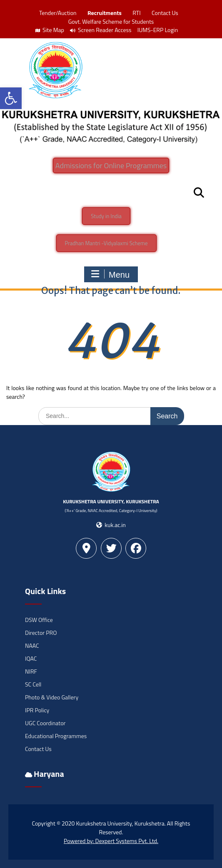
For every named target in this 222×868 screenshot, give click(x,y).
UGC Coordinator (45, 723)
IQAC (31, 658)
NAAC (32, 645)
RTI (136, 13)
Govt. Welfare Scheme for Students (111, 21)
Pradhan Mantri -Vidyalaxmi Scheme (106, 243)
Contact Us (165, 13)
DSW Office (39, 620)
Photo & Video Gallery (52, 697)
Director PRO (41, 633)
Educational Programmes (56, 736)
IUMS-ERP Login (158, 30)
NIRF (31, 671)
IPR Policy (37, 710)
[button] (11, 98)
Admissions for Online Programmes (111, 165)
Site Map (50, 30)
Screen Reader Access (101, 30)
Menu (110, 274)
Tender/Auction (58, 13)
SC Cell (33, 684)
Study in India (106, 216)
